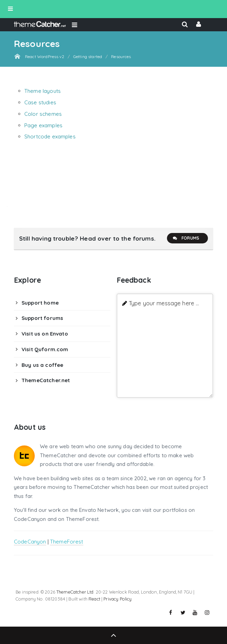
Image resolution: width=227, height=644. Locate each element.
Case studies (40, 102)
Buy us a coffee (42, 365)
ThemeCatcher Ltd (75, 592)
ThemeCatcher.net (46, 380)
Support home (40, 303)
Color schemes (43, 114)
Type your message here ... (164, 303)
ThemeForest (67, 542)
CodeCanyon (30, 542)
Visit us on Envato (45, 334)
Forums (186, 238)
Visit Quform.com (45, 349)
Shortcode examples (50, 136)
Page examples (43, 125)
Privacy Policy (117, 599)
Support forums (42, 318)
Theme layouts (43, 91)
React (94, 599)
